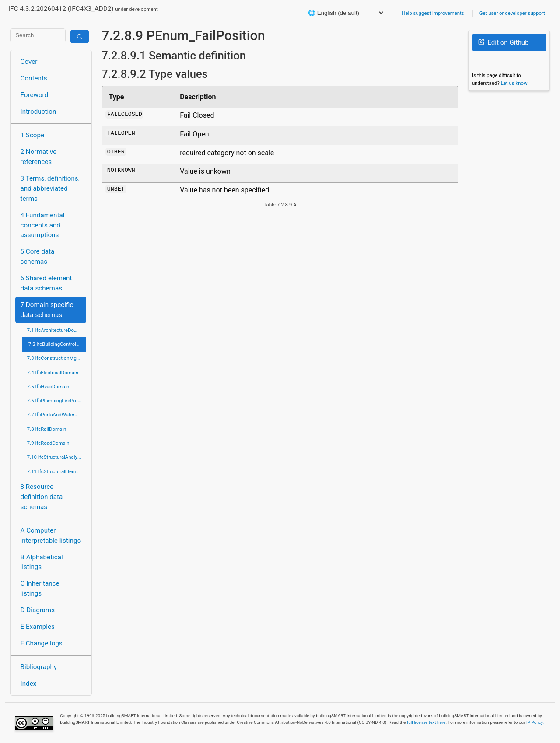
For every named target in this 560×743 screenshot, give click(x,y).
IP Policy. (535, 722)
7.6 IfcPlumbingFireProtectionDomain (57, 401)
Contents (34, 78)
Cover (29, 62)
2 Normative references (39, 157)
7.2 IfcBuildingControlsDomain (57, 344)
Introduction (38, 112)
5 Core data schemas (38, 256)
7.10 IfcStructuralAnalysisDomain (57, 457)
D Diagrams (38, 610)
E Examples (38, 627)
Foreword (35, 95)
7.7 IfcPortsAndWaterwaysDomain (57, 415)
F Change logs (42, 643)
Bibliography (39, 667)
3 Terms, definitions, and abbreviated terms (50, 188)
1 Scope (33, 135)
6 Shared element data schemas (46, 283)
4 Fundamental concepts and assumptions (43, 225)
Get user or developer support (512, 13)
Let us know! (515, 83)
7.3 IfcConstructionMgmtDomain (57, 358)
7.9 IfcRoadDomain (48, 443)
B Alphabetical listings (42, 562)
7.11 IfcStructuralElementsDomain (57, 471)
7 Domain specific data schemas (47, 310)
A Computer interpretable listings (51, 535)
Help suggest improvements (433, 13)
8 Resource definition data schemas (42, 497)
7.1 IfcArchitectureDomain (56, 330)
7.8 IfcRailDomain (47, 429)
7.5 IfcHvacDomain (48, 387)
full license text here (426, 722)
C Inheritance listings (40, 588)
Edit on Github (503, 42)
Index (29, 684)
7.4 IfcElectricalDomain (53, 373)
